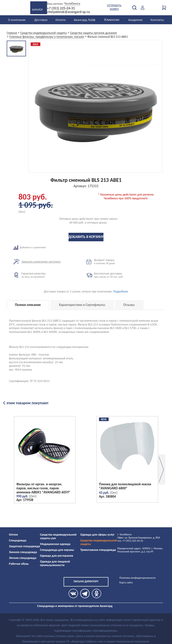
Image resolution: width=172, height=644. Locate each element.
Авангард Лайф (84, 20)
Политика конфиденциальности (138, 578)
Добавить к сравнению (50, 248)
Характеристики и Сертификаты (82, 305)
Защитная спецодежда (25, 546)
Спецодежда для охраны (57, 550)
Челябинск (72, 3)
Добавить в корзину (86, 237)
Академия (135, 20)
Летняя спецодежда (23, 558)
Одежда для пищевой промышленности (55, 563)
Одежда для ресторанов (57, 556)
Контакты (157, 20)
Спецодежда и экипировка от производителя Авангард (75, 606)
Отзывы (129, 305)
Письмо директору (86, 581)
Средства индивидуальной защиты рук (58, 536)
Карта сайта (126, 582)
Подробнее (121, 291)
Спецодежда (18, 540)
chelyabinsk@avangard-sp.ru (68, 12)
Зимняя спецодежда (23, 552)
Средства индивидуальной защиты (99, 542)
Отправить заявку (114, 7)
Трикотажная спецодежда (98, 550)
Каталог (38, 10)
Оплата (61, 20)
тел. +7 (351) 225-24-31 (130, 541)
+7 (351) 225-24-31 (61, 8)
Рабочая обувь (19, 564)
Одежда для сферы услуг (98, 535)
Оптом (13, 535)
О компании (17, 20)
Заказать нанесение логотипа (41, 262)
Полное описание (28, 305)
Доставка (41, 20)
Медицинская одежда (55, 544)
